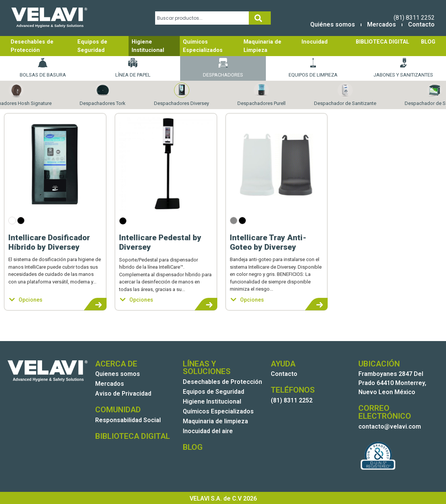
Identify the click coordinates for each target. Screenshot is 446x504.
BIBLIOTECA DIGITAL (382, 42)
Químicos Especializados (203, 46)
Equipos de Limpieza (313, 68)
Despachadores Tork (103, 95)
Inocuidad (315, 42)
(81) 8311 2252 (414, 18)
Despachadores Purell (261, 95)
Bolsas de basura (43, 68)
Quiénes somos (333, 24)
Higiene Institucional (148, 46)
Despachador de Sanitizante (345, 95)
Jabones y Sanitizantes (403, 68)
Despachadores (223, 68)
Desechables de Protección (32, 46)
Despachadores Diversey (181, 95)
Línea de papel (133, 68)
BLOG (428, 42)
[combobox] (202, 18)
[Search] (260, 18)
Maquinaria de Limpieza (262, 46)
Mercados (382, 24)
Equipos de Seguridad (92, 46)
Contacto (421, 24)
